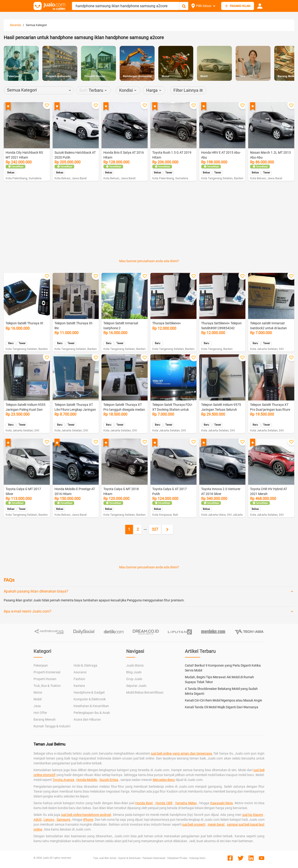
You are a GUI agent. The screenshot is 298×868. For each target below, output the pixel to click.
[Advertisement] (149, 201)
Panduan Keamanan (154, 858)
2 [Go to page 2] (138, 529)
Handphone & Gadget (89, 692)
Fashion (79, 679)
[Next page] (167, 529)
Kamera (79, 686)
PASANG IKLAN (238, 6)
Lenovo (49, 820)
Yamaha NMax (186, 803)
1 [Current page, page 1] (129, 529)
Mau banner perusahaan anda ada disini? (149, 261)
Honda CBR (164, 803)
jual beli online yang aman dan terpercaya (182, 753)
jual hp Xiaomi (253, 815)
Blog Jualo (134, 672)
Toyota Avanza (63, 780)
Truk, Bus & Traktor (47, 686)
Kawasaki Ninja (222, 803)
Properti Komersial (47, 672)
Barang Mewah (45, 719)
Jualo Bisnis (135, 665)
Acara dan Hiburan (87, 719)
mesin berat (216, 824)
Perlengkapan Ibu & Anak (92, 713)
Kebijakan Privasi (177, 858)
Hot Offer (40, 713)
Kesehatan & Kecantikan (91, 706)
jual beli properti (194, 824)
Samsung (63, 820)
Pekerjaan (41, 665)
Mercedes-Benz (164, 780)
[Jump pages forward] (145, 529)
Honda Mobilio (87, 780)
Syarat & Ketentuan (129, 858)
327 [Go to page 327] (155, 529)
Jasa (37, 706)
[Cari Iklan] (184, 6)
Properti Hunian (45, 679)
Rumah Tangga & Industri (52, 726)
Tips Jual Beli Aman (105, 858)
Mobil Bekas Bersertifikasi (145, 692)
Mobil (37, 699)
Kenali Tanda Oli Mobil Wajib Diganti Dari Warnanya (222, 707)
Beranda (15, 25)
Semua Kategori (36, 25)
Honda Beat (144, 803)
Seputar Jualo (136, 686)
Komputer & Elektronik (90, 699)
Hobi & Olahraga (85, 665)
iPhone (88, 820)
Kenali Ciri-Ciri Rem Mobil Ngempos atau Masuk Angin (223, 700)
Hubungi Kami (197, 858)
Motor (38, 692)
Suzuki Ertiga (109, 780)
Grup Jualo (134, 679)
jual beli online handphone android (86, 815)
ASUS (37, 820)
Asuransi (80, 672)
